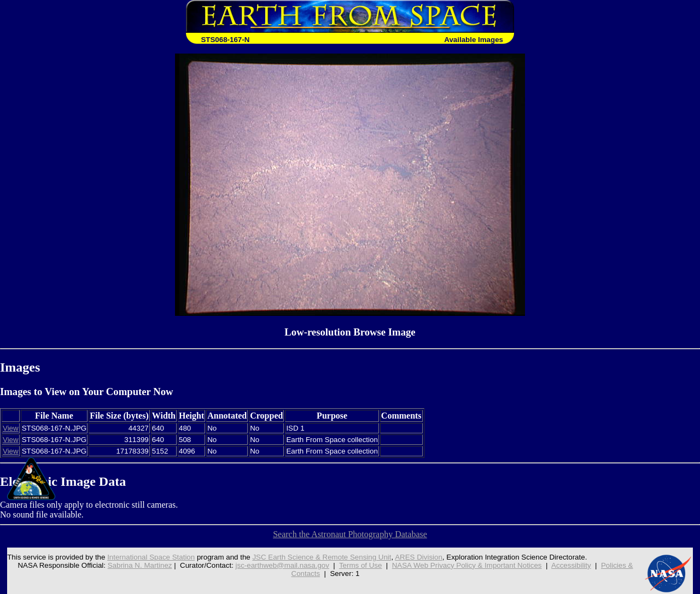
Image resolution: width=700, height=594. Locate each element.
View (11, 428)
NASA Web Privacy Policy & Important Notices (467, 565)
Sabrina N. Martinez (140, 565)
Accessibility (571, 565)
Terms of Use (361, 565)
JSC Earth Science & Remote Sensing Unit (322, 557)
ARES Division (419, 557)
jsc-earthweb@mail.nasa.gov (282, 565)
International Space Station (151, 557)
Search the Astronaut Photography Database (350, 534)
